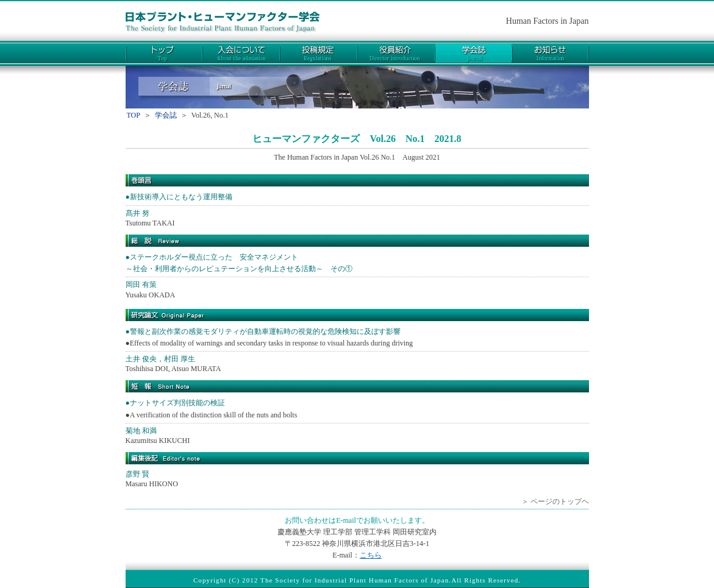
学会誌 (473, 53)
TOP (134, 115)
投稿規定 (319, 53)
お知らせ (551, 53)
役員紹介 (396, 53)
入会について (241, 53)
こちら (371, 555)
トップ (164, 53)
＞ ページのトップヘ (555, 501)
